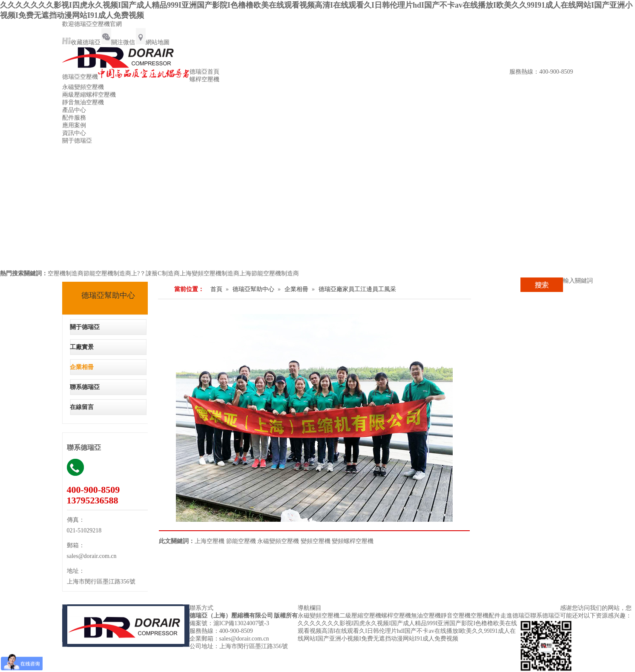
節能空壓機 (241, 541)
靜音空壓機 (456, 616)
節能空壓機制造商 (107, 273)
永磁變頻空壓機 (83, 87)
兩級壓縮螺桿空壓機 (89, 95)
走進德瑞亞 (515, 616)
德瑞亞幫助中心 (108, 295)
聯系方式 (201, 608)
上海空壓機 (210, 541)
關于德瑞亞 (77, 141)
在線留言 (82, 407)
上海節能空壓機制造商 (269, 273)
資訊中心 (74, 133)
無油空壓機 (426, 616)
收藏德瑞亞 (81, 42)
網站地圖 (153, 42)
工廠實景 (82, 347)
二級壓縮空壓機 (360, 616)
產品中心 (74, 110)
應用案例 (74, 125)
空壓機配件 (486, 616)
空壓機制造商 (66, 273)
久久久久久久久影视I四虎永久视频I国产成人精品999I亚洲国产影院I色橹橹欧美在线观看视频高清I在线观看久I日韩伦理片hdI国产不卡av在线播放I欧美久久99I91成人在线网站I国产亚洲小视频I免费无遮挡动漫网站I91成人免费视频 (408, 631)
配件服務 (74, 118)
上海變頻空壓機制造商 (210, 273)
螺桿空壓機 (204, 79)
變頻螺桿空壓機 (353, 541)
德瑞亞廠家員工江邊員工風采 (357, 289)
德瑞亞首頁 (204, 72)
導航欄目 (310, 608)
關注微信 (118, 42)
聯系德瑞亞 (85, 387)
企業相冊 (82, 367)
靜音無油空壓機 (83, 102)
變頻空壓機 (316, 541)
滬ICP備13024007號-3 (241, 623)
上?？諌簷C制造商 (155, 273)
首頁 (216, 289)
